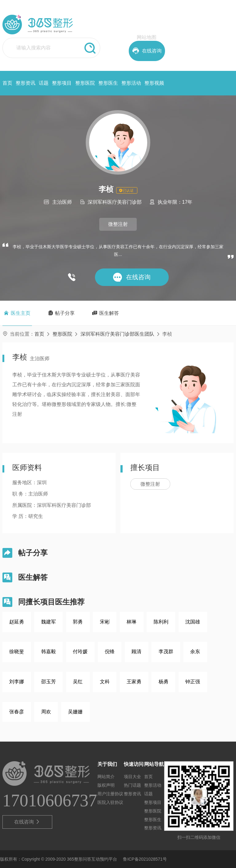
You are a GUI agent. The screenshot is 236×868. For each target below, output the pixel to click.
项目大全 (132, 777)
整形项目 (62, 83)
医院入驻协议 (110, 802)
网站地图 (147, 37)
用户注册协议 (110, 794)
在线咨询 (27, 822)
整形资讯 (26, 83)
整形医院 (85, 83)
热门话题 (132, 785)
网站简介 (106, 777)
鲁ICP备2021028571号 (145, 859)
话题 (44, 83)
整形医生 (108, 83)
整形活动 (131, 83)
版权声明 (106, 785)
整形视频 (154, 83)
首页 (7, 83)
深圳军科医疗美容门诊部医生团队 (117, 334)
